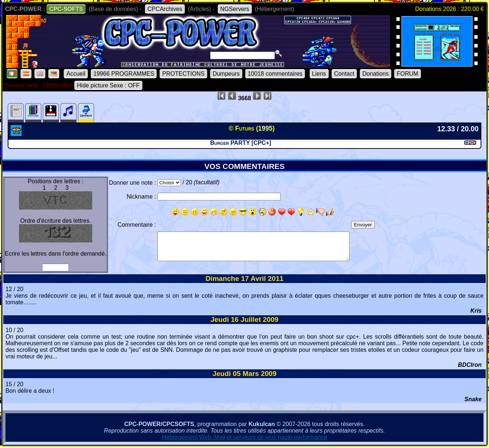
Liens (319, 74)
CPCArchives (165, 9)
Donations (376, 74)
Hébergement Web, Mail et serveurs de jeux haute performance (245, 437)
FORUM (408, 74)
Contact (344, 74)
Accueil (76, 74)
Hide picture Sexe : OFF (108, 85)
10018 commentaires (275, 74)
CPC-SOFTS (66, 9)
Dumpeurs (226, 74)
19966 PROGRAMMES (124, 74)
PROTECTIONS (183, 74)
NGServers (235, 9)
